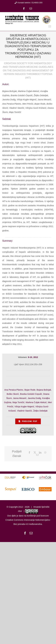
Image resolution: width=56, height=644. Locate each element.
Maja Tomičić (18, 402)
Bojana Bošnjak (44, 390)
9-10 (30, 357)
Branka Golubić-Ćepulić (31, 394)
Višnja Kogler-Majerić (24, 407)
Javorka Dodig (34, 398)
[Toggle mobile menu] (50, 26)
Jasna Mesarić (20, 398)
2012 (36, 357)
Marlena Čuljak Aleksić (36, 402)
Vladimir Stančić (24, 411)
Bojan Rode (30, 390)
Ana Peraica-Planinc (14, 390)
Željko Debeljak (40, 411)
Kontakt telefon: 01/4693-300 (28, 3)
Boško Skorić (13, 394)
